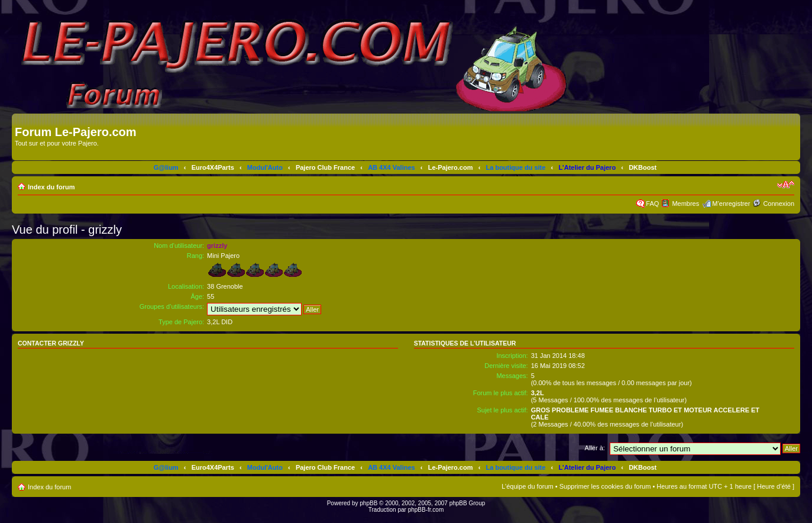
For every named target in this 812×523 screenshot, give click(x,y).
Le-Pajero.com (451, 167)
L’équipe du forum (527, 486)
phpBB (368, 503)
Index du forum (51, 187)
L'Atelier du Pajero (587, 167)
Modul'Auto (265, 167)
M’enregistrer (731, 204)
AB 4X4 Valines (392, 167)
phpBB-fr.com (426, 510)
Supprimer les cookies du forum (605, 486)
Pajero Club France (325, 167)
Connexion (779, 204)
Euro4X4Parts (213, 167)
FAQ (652, 204)
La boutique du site (516, 167)
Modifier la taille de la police (786, 185)
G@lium (166, 167)
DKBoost (643, 167)
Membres (685, 204)
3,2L (538, 393)
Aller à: (595, 448)
